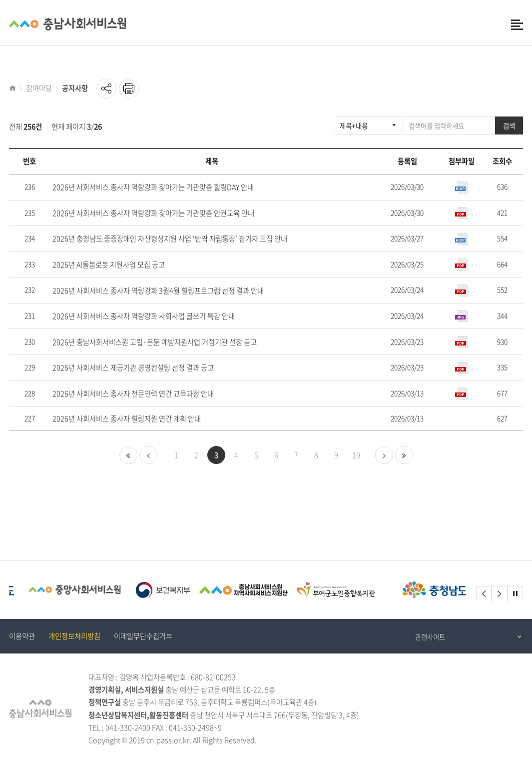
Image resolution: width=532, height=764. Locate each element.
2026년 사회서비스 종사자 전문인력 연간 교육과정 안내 (133, 394)
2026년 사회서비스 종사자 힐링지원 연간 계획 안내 (127, 419)
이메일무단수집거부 (143, 636)
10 (356, 455)
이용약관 (22, 636)
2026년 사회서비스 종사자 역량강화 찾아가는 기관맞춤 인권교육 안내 (153, 213)
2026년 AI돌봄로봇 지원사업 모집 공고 (109, 265)
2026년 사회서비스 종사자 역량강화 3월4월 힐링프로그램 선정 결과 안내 (158, 291)
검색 (509, 125)
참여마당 (39, 88)
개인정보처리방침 (74, 636)
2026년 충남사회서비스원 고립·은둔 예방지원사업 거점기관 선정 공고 (155, 342)
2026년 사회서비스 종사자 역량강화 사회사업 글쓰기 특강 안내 (144, 316)
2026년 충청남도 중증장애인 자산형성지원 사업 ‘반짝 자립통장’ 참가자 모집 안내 (170, 239)
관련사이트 (430, 636)
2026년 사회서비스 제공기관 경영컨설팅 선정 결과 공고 (133, 368)
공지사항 (75, 88)
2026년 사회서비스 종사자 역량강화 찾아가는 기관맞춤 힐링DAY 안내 (153, 187)
